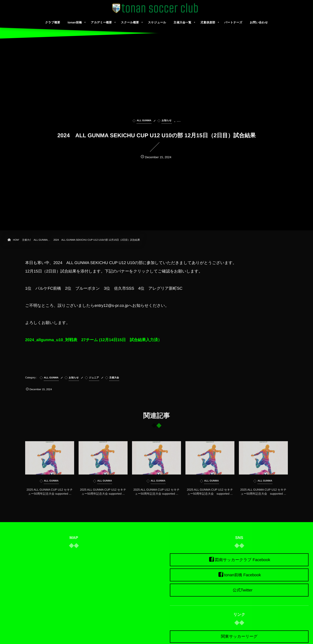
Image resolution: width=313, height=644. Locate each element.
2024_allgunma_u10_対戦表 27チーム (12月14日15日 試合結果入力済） (93, 340)
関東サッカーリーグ (239, 636)
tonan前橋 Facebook (243, 575)
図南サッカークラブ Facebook (243, 560)
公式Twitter (243, 590)
